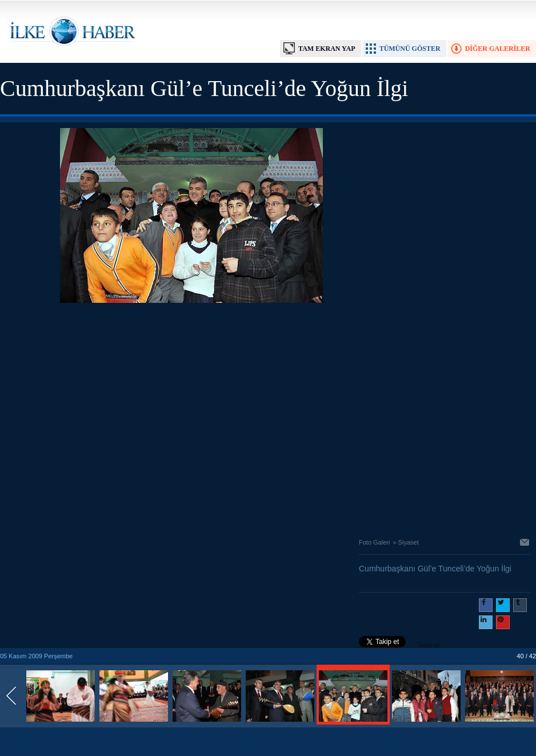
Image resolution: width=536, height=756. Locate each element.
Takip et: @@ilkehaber (400, 646)
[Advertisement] (107, 417)
